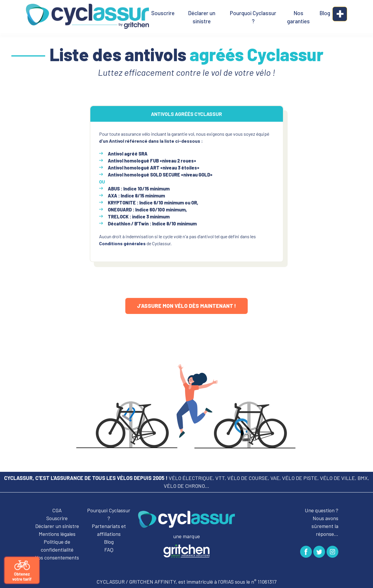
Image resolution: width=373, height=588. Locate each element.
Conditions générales (122, 243)
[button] (340, 14)
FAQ (109, 550)
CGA (57, 510)
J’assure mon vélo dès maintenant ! (186, 306)
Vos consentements (57, 557)
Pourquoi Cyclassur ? (253, 17)
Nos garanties (298, 17)
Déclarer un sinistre (202, 17)
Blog (325, 13)
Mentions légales (57, 534)
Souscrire (163, 13)
